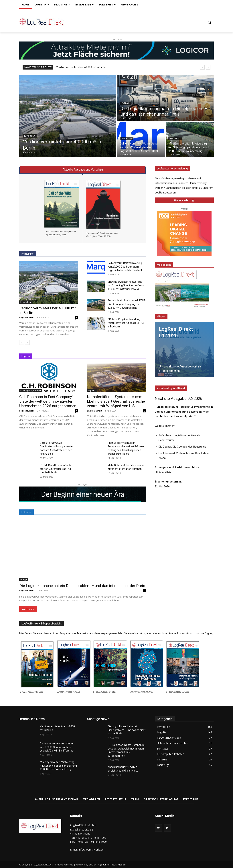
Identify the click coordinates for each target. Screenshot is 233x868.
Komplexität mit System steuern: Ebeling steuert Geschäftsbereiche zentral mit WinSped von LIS (116, 401)
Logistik (92, 391)
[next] (208, 67)
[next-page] (27, 342)
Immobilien (30, 136)
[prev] (202, 67)
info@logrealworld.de (91, 850)
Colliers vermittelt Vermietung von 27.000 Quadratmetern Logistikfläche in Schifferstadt (125, 267)
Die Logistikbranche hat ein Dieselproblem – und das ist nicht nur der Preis (82, 586)
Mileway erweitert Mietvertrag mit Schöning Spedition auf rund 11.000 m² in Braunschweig (126, 285)
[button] (209, 22)
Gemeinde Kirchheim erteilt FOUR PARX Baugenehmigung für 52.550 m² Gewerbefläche (127, 304)
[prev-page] (22, 342)
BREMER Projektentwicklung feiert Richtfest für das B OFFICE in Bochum (126, 323)
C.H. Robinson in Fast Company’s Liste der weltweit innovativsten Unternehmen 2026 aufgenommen (48, 401)
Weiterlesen (28, 609)
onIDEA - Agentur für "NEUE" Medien (107, 865)
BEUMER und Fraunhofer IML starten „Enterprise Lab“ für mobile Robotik (56, 469)
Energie (126, 103)
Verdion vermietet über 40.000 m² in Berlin (81, 67)
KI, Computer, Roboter (31, 391)
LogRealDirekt (27, 318)
